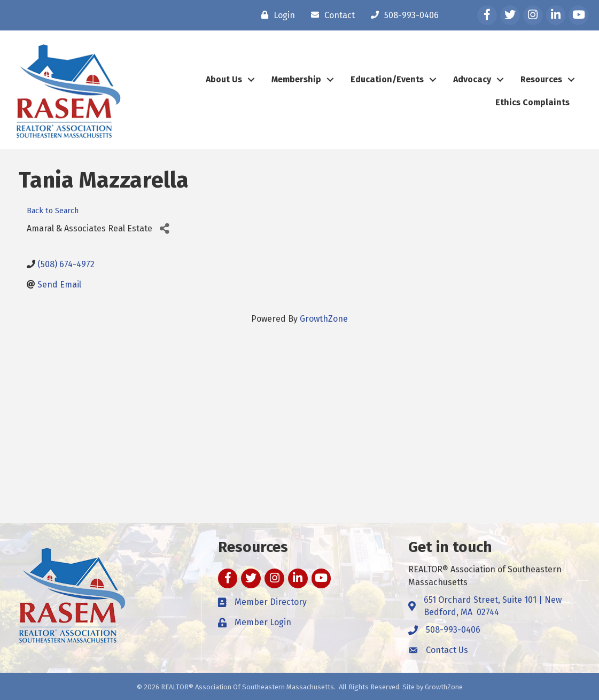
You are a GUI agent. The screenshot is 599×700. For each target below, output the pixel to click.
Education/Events (387, 79)
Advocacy (472, 79)
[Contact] (330, 15)
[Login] (275, 15)
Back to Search (53, 211)
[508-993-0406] (402, 15)
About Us (224, 79)
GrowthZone (324, 319)
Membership (296, 79)
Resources (541, 79)
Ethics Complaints (532, 102)
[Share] (164, 229)
